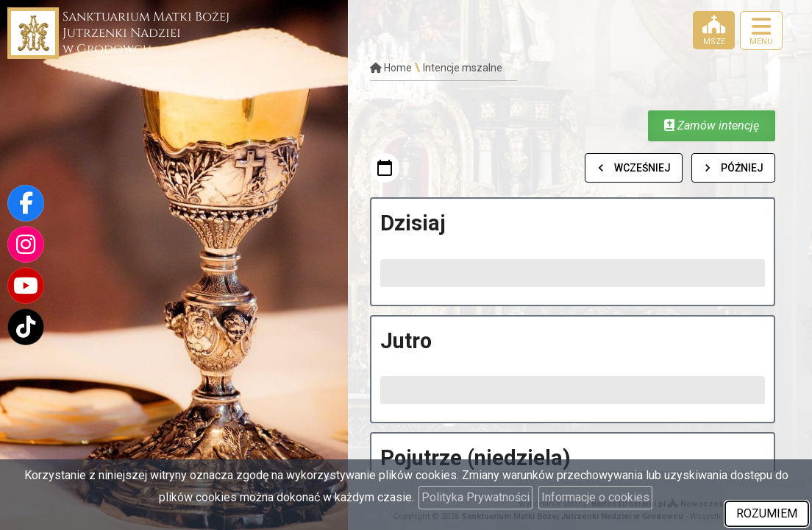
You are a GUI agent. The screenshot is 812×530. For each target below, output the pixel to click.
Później (733, 168)
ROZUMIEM (767, 513)
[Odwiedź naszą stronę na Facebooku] (26, 203)
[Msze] (714, 30)
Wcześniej (634, 168)
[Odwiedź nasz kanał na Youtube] (26, 286)
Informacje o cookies (595, 497)
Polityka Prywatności (476, 497)
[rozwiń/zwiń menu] (761, 31)
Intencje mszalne (463, 68)
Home (391, 68)
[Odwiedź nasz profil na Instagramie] (26, 244)
